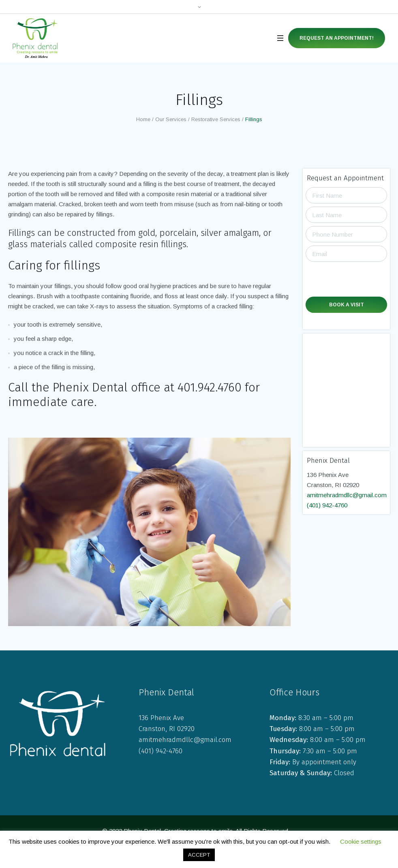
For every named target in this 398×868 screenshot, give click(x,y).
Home (143, 119)
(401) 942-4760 (327, 505)
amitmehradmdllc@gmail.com (347, 495)
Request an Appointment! (337, 38)
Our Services (171, 119)
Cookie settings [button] (361, 841)
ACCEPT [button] (199, 855)
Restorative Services (216, 119)
